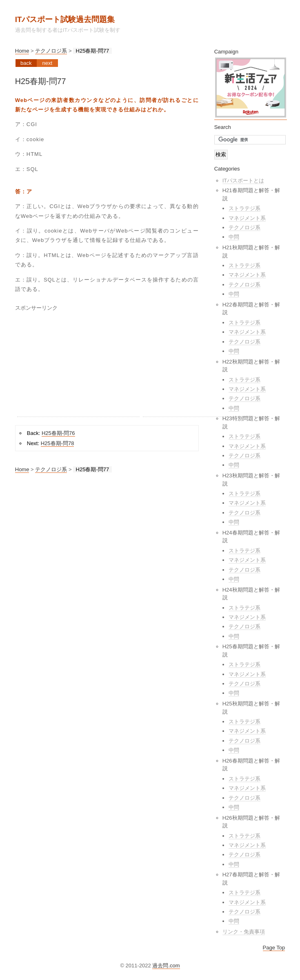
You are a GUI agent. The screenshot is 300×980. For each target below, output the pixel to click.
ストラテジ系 (244, 208)
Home (22, 51)
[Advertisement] (78, 366)
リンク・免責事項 (244, 932)
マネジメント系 (247, 218)
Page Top (274, 948)
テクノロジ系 (51, 51)
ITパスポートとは (243, 181)
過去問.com (166, 966)
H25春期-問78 (58, 443)
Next (47, 63)
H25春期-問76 (58, 433)
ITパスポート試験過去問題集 (65, 19)
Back (26, 63)
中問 (234, 237)
